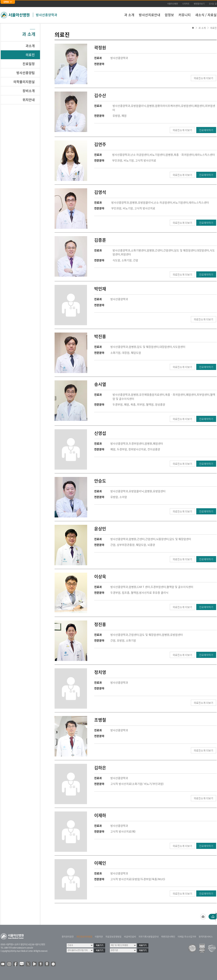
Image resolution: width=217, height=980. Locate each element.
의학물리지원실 (24, 82)
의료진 (213, 28)
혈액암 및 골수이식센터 (180, 587)
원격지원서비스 (206, 937)
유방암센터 (187, 106)
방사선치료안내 (150, 15)
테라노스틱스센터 (205, 155)
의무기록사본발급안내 (149, 937)
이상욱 (100, 576)
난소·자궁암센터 (140, 155)
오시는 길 (213, 4)
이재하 (100, 815)
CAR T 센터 (144, 587)
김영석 (100, 192)
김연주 (100, 144)
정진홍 (100, 624)
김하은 (100, 768)
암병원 (151, 106)
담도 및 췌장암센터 (185, 250)
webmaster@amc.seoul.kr (23, 948)
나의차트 (186, 4)
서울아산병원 (173, 4)
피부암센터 (203, 395)
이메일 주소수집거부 (187, 937)
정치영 (100, 672)
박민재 (100, 289)
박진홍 (100, 336)
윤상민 (100, 529)
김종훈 (100, 240)
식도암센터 (179, 347)
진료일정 (29, 64)
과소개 (30, 46)
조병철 (100, 720)
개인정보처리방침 (84, 937)
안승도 (100, 481)
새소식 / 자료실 (206, 15)
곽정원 (100, 47)
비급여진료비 (130, 937)
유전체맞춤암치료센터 (152, 395)
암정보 (169, 15)
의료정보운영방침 (113, 937)
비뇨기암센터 (157, 155)
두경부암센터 (136, 444)
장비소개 (29, 91)
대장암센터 (203, 250)
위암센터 (126, 254)
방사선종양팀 (26, 73)
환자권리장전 (68, 937)
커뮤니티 (185, 15)
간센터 (159, 250)
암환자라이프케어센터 (168, 106)
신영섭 (100, 433)
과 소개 (129, 15)
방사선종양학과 (47, 15)
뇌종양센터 (162, 539)
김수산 (100, 95)
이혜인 (100, 863)
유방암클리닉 (138, 106)
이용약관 (99, 937)
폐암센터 (199, 106)
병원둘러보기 (199, 4)
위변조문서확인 (168, 937)
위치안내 (29, 100)
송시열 (100, 384)
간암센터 (168, 250)
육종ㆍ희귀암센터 (184, 155)
